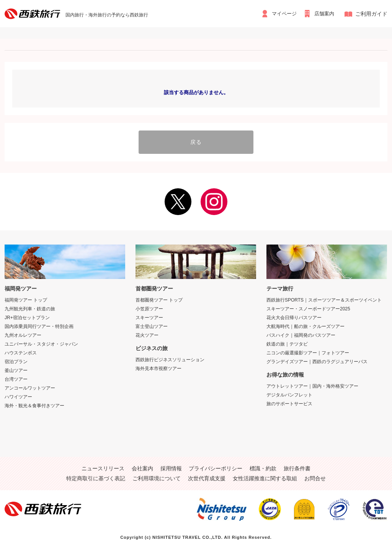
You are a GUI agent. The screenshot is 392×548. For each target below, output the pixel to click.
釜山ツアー (16, 368)
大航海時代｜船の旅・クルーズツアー (305, 324)
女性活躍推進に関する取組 (265, 476)
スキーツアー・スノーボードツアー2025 (308, 307)
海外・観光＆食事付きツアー (34, 403)
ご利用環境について (157, 476)
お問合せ (315, 476)
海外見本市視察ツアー (158, 366)
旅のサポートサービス (289, 401)
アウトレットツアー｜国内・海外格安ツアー (312, 384)
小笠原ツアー (149, 307)
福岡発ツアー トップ (26, 298)
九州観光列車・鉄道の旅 (30, 307)
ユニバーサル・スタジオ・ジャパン (41, 342)
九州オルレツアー (23, 333)
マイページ (281, 14)
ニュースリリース (103, 466)
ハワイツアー (18, 395)
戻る (196, 141)
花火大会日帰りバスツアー (294, 315)
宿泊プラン (16, 359)
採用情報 (171, 466)
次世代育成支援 (207, 476)
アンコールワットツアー (30, 386)
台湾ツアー (16, 377)
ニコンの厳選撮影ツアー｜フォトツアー (308, 351)
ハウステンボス (21, 351)
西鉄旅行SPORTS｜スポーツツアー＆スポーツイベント (324, 298)
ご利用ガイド (371, 14)
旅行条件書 (297, 466)
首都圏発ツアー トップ (159, 298)
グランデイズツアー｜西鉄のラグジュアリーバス (317, 359)
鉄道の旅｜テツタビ (287, 342)
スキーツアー (149, 315)
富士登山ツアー (152, 324)
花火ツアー (147, 333)
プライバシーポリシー (216, 466)
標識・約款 (263, 466)
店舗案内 (325, 14)
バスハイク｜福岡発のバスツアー (301, 333)
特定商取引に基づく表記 (96, 476)
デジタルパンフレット (289, 393)
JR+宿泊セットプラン (27, 315)
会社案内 (142, 466)
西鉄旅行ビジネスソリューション (170, 357)
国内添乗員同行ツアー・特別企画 (39, 324)
